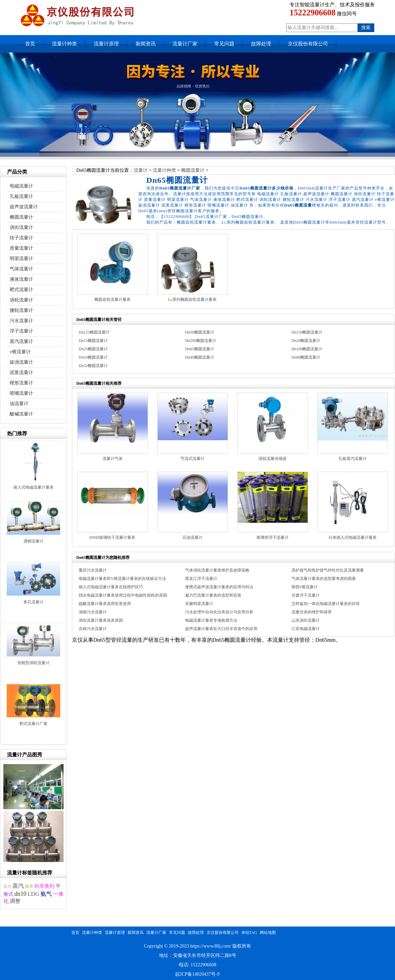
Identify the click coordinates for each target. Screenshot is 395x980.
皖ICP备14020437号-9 (197, 974)
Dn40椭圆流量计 (200, 357)
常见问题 (224, 44)
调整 (15, 901)
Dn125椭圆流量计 (94, 332)
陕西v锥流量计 (305, 587)
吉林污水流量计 (93, 629)
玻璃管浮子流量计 (272, 537)
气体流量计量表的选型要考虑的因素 (324, 579)
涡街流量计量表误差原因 (101, 620)
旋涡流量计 (21, 362)
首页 (30, 44)
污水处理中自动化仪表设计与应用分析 (219, 612)
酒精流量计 (33, 541)
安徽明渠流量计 (199, 604)
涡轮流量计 (21, 300)
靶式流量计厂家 (33, 724)
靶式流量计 (21, 290)
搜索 (366, 28)
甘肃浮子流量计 (306, 595)
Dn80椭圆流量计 (306, 357)
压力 (7, 886)
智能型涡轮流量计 (33, 663)
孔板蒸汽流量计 (352, 459)
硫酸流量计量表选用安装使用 (105, 604)
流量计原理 (106, 44)
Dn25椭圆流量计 (93, 349)
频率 (29, 886)
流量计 (141, 170)
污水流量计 (21, 321)
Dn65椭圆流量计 (200, 349)
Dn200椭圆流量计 (201, 341)
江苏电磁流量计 (306, 629)
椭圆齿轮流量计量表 (112, 299)
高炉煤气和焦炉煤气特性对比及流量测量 (328, 570)
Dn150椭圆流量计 (307, 332)
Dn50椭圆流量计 (200, 332)
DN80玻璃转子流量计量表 (112, 537)
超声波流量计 (24, 207)
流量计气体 (112, 459)
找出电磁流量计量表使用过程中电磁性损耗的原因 (123, 595)
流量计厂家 (185, 44)
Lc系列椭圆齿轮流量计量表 (192, 299)
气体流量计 (21, 269)
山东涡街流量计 (306, 620)
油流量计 (19, 404)
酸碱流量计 (21, 414)
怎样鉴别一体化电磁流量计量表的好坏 (326, 604)
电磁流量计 (21, 186)
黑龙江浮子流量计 (201, 579)
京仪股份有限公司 (308, 44)
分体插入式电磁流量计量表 (352, 537)
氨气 (46, 894)
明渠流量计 (21, 259)
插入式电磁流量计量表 (33, 487)
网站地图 (268, 933)
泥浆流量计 (21, 373)
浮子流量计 (21, 331)
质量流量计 (21, 248)
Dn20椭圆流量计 (306, 341)
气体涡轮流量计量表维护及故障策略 (217, 570)
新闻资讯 (146, 44)
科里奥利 (45, 886)
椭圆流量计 (193, 170)
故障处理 (261, 44)
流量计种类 (64, 44)
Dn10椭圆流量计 (93, 357)
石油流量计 (192, 537)
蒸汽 (18, 886)
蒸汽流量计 (21, 341)
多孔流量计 (33, 602)
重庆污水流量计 (93, 570)
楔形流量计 (21, 383)
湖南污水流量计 (93, 612)
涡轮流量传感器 (272, 459)
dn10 (20, 894)
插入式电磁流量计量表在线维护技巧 (111, 587)
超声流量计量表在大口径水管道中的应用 (221, 629)
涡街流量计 (21, 227)
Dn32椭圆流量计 (93, 366)
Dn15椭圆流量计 (93, 341)
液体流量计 (21, 279)
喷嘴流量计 (21, 393)
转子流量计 (21, 238)
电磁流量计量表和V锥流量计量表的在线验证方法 (122, 579)
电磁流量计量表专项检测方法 (211, 620)
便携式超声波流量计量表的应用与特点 (219, 587)
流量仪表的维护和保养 (312, 612)
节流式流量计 (192, 459)
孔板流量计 (21, 196)
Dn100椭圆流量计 (307, 349)
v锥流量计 (20, 352)
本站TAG (249, 933)
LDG (33, 894)
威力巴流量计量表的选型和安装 (213, 595)
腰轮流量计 (21, 310)
